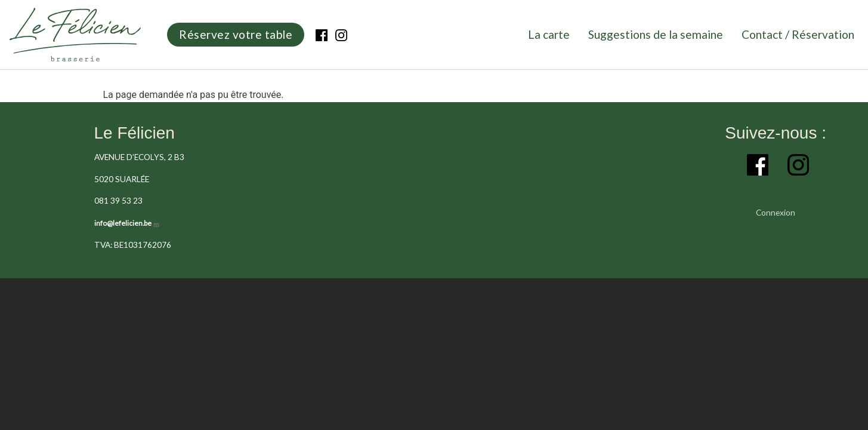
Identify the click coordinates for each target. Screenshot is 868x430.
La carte (549, 34)
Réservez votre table (236, 34)
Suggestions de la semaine (656, 34)
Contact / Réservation (798, 34)
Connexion (776, 212)
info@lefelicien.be (127, 223)
